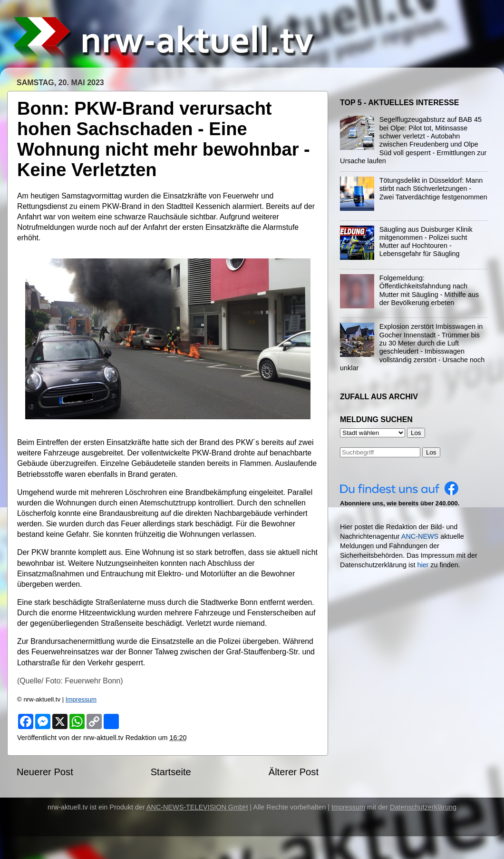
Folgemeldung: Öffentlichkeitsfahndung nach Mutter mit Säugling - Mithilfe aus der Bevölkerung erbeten (429, 290)
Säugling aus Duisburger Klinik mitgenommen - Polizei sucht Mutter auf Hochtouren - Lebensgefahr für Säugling (426, 242)
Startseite (171, 772)
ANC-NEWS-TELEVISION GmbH (197, 807)
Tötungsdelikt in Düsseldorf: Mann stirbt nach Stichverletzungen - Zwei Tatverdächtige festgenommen (433, 189)
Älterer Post (294, 772)
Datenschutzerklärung (423, 807)
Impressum (81, 699)
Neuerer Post (45, 772)
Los (431, 452)
